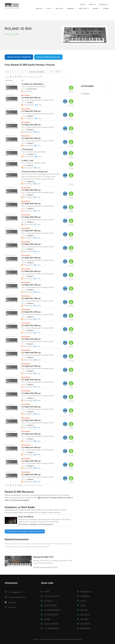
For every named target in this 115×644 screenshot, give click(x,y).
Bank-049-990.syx (31, 339)
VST (49, 9)
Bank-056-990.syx (31, 244)
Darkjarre (30, 102)
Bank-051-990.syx (31, 312)
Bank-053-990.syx (31, 285)
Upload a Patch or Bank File (19, 57)
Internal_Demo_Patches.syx (34, 172)
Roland (15, 34)
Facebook (12, 603)
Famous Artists (52, 596)
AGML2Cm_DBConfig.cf (32, 84)
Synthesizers (51, 606)
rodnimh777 (31, 154)
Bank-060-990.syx (31, 190)
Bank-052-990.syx (31, 298)
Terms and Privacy (75, 639)
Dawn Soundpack (26, 517)
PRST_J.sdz (27, 161)
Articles (83, 9)
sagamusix (31, 181)
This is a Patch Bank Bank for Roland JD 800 (37, 100)
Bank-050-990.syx (31, 326)
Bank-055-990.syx (31, 258)
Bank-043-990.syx (31, 420)
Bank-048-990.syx (31, 353)
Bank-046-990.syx (31, 380)
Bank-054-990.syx (31, 271)
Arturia (84, 619)
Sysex (95, 9)
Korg (83, 606)
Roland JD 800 (10, 84)
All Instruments (52, 628)
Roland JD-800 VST (44, 557)
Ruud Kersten (32, 89)
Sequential (86, 592)
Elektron (85, 624)
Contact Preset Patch (17, 597)
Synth (39, 9)
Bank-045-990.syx (31, 393)
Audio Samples (51, 624)
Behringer (85, 628)
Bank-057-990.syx (31, 231)
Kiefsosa (30, 165)
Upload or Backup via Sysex (48, 57)
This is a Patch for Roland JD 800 (33, 87)
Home (47, 592)
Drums (71, 9)
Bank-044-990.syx (31, 407)
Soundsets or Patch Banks (20, 507)
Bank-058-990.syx (31, 217)
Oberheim (85, 596)
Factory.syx (27, 149)
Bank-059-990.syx (31, 204)
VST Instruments (52, 610)
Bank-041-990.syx (31, 447)
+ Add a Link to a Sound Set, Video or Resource (25, 531)
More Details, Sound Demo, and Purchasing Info (36, 524)
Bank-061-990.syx (31, 111)
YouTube (12, 608)
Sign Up (92, 4)
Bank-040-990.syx (31, 461)
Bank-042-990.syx (31, 434)
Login (83, 4)
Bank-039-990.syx (31, 475)
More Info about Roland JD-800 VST (46, 568)
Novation (85, 615)
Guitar (59, 9)
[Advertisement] (94, 67)
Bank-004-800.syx (31, 98)
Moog (83, 601)
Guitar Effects (51, 615)
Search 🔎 (104, 4)
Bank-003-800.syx (31, 125)
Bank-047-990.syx (31, 366)
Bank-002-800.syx (31, 138)
